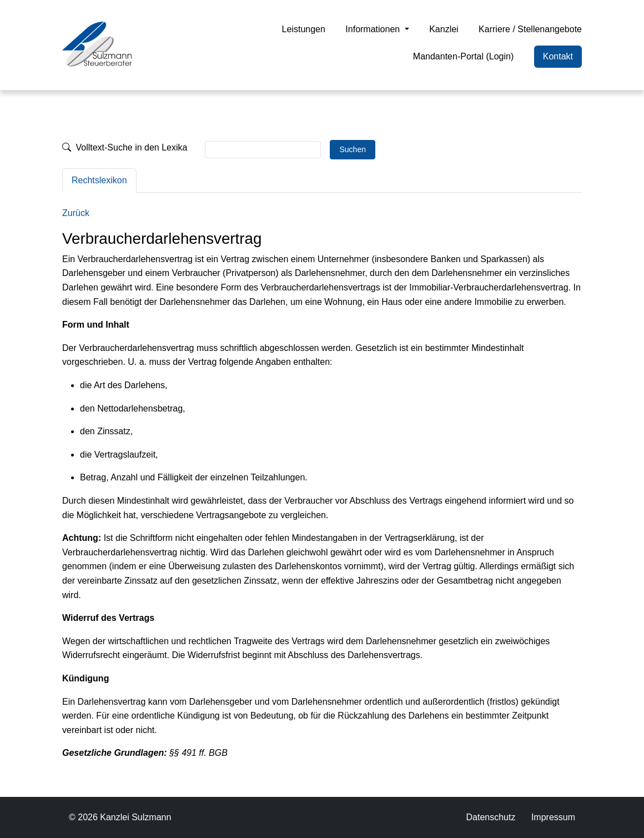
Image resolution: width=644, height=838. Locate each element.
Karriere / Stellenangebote (530, 29)
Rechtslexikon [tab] (99, 180)
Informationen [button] (374, 29)
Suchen (352, 149)
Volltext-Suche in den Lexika (125, 147)
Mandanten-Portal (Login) (463, 56)
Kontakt (558, 56)
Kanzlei (444, 29)
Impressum (553, 817)
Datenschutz (490, 817)
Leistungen (304, 29)
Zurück (76, 213)
